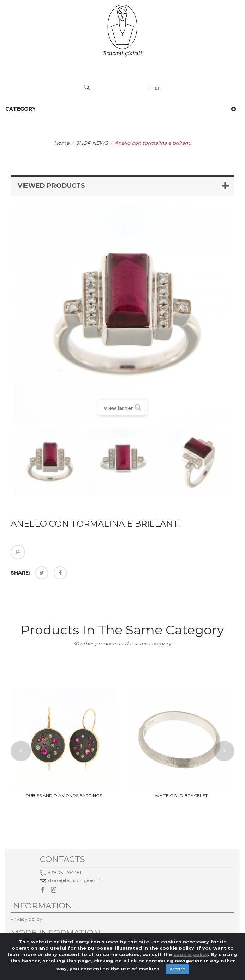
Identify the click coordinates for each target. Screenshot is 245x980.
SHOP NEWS (92, 143)
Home (62, 143)
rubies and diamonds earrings (64, 796)
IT (150, 88)
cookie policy (191, 960)
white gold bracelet (181, 796)
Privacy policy (26, 919)
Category (20, 109)
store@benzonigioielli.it (75, 880)
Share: (20, 573)
